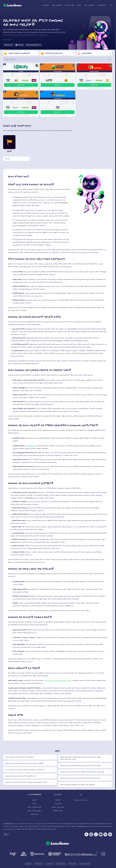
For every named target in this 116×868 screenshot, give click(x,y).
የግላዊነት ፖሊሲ (58, 811)
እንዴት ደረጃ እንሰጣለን (34, 811)
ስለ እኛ (34, 800)
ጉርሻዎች (58, 800)
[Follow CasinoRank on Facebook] (86, 834)
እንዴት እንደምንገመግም (34, 807)
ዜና (111, 5)
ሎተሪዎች (46, 5)
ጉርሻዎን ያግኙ (21, 85)
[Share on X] (8, 45)
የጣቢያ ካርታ (34, 814)
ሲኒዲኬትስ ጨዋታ (31, 446)
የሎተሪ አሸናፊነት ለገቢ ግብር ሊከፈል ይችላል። (58, 680)
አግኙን (34, 804)
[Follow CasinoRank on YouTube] (101, 834)
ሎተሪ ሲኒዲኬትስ (89, 5)
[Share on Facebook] (19, 45)
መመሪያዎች (101, 5)
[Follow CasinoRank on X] (96, 834)
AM (6, 834)
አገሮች (79, 5)
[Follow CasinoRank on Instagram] (91, 834)
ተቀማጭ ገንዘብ (69, 5)
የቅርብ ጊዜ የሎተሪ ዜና (81, 800)
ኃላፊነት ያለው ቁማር (58, 807)
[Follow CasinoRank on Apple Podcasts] (110, 834)
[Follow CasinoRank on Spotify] (105, 834)
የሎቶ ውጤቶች (57, 5)
